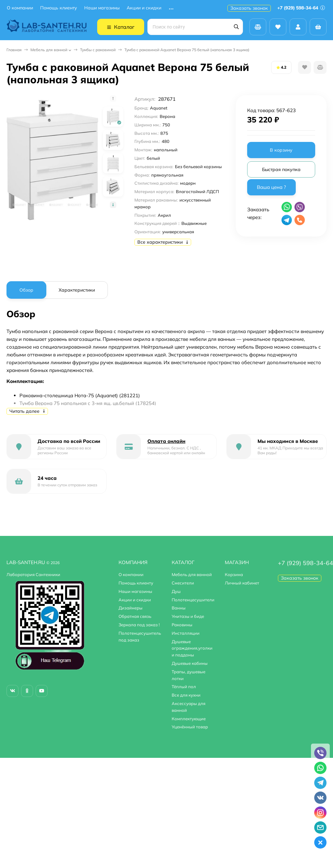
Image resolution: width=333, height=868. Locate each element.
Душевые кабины (190, 663)
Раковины (182, 625)
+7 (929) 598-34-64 (301, 8)
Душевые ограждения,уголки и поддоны (192, 648)
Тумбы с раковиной (98, 50)
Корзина (234, 574)
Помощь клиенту (59, 8)
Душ (176, 591)
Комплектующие (189, 719)
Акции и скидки (144, 8)
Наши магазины (102, 8)
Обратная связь (135, 616)
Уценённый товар (190, 727)
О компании (20, 8)
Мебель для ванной (49, 50)
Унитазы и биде (188, 616)
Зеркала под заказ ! (139, 625)
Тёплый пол (184, 687)
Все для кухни (186, 695)
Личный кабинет (242, 583)
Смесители (183, 583)
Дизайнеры (131, 608)
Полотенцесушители (193, 600)
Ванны (179, 608)
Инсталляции (186, 633)
